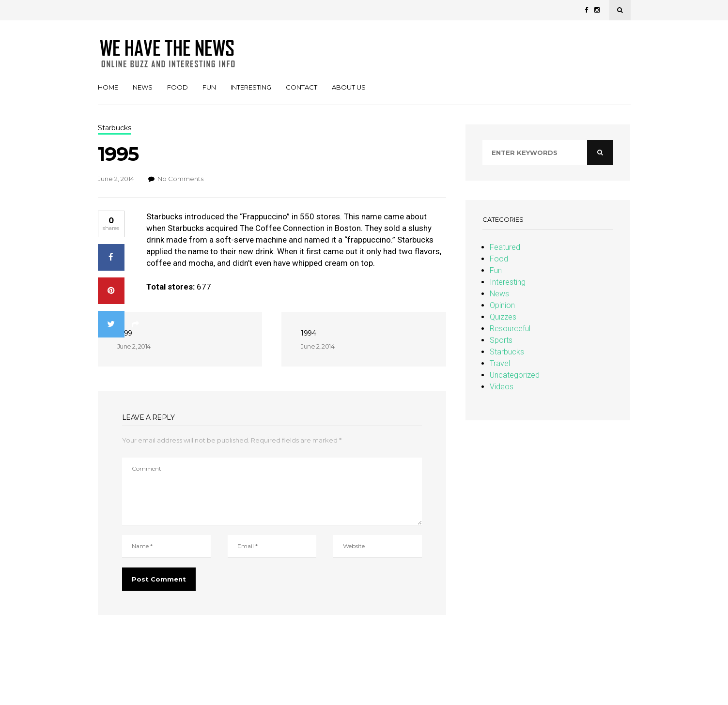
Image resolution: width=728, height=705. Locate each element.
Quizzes (503, 317)
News (143, 87)
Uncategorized (515, 375)
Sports (501, 340)
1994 (308, 333)
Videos (502, 387)
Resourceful (510, 329)
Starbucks (507, 352)
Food (178, 87)
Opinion (502, 305)
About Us (349, 87)
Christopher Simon (31, 650)
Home (108, 87)
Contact (302, 87)
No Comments (180, 179)
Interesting (251, 87)
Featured (505, 247)
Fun (209, 87)
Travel (500, 363)
